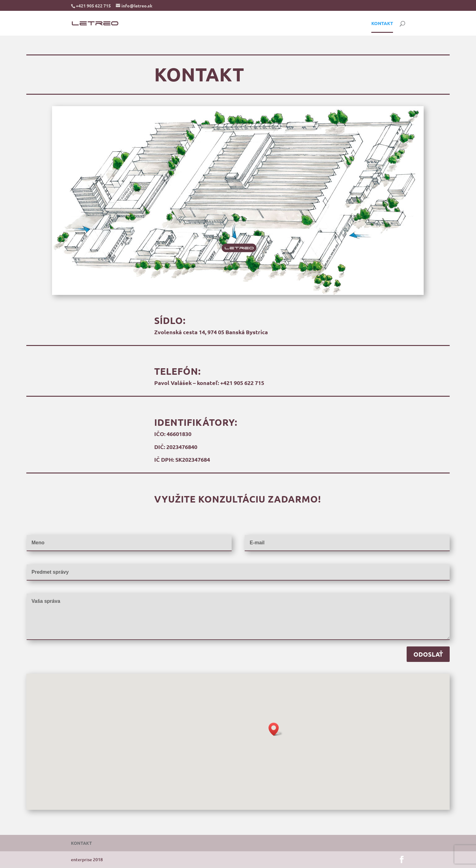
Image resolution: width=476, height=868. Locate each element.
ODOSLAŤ (428, 654)
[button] (276, 729)
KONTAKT (382, 24)
